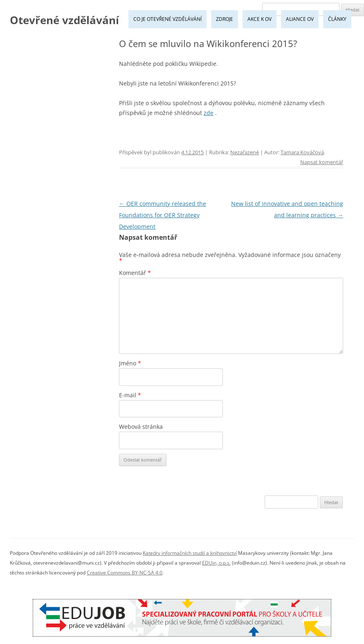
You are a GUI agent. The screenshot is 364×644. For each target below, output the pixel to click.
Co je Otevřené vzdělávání (167, 19)
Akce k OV (260, 19)
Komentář (135, 273)
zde (209, 113)
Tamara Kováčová (302, 152)
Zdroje (225, 19)
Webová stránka (141, 427)
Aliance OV (300, 19)
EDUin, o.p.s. (216, 563)
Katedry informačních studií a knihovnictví (190, 553)
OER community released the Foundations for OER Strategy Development (163, 215)
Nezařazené (245, 152)
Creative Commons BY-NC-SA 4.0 (125, 573)
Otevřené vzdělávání (64, 20)
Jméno (130, 363)
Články (337, 19)
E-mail (130, 395)
